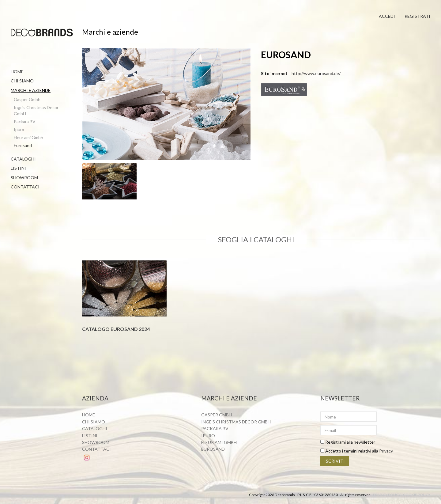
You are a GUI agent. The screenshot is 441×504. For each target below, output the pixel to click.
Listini (18, 168)
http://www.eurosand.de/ (316, 74)
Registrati (417, 16)
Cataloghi (23, 159)
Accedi (387, 16)
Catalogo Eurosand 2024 (116, 329)
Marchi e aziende (31, 90)
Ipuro (19, 129)
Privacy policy (387, 495)
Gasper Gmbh (27, 99)
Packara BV (25, 121)
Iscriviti (335, 461)
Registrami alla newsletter (348, 442)
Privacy (386, 451)
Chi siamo (22, 81)
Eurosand (23, 145)
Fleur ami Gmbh (28, 137)
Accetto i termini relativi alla (357, 451)
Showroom (24, 178)
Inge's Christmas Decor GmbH (36, 110)
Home (17, 72)
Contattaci (25, 187)
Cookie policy (417, 495)
